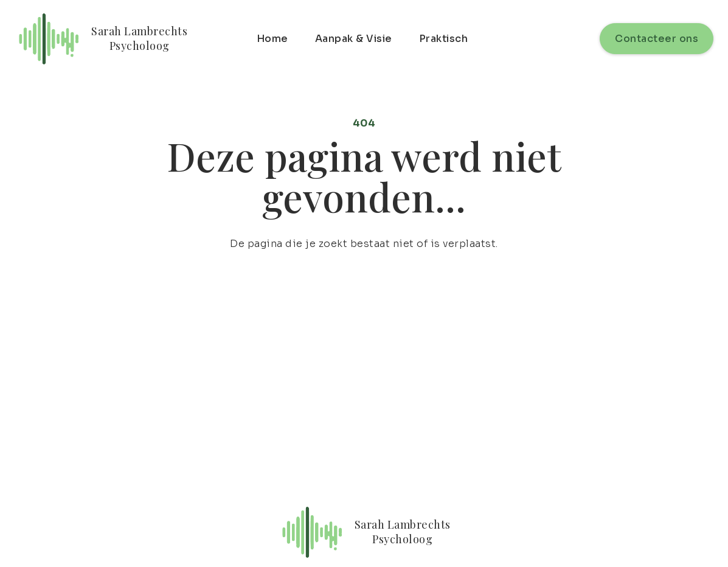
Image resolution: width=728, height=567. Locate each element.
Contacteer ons (657, 39)
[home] (101, 39)
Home (272, 39)
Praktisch (444, 39)
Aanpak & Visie (354, 39)
